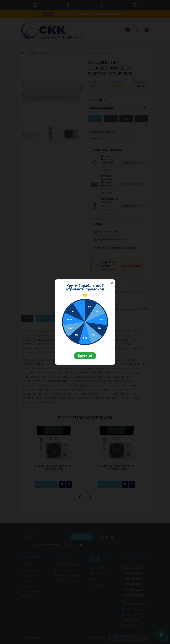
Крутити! (85, 356)
